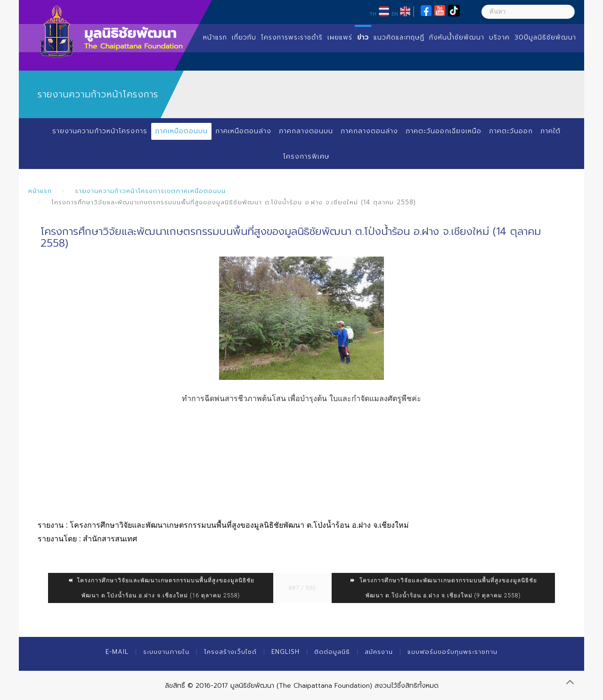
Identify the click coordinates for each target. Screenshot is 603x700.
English (285, 652)
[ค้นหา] (528, 12)
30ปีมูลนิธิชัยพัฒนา (545, 37)
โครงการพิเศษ (306, 157)
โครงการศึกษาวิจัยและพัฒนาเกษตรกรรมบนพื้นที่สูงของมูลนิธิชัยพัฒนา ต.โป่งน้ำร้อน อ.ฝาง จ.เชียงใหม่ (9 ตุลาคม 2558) (443, 588)
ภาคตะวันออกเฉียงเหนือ (444, 131)
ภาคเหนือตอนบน (181, 131)
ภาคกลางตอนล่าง (369, 131)
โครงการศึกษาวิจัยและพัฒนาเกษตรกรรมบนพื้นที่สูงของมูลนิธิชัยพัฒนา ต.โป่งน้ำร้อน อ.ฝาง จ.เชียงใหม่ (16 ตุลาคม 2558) (161, 588)
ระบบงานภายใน (166, 652)
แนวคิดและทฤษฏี (399, 37)
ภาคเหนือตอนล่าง (243, 131)
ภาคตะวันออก (511, 131)
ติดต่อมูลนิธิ (332, 652)
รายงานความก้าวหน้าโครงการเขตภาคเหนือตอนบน (150, 191)
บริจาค (499, 37)
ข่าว (363, 37)
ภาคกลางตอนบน (306, 131)
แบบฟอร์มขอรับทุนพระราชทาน (452, 652)
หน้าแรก (215, 37)
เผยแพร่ (340, 37)
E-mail (117, 652)
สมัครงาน (379, 652)
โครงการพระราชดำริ (292, 37)
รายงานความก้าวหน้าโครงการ (100, 131)
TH (373, 14)
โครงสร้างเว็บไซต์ (230, 652)
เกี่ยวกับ (244, 37)
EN (395, 14)
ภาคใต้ (550, 131)
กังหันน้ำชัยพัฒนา (457, 37)
